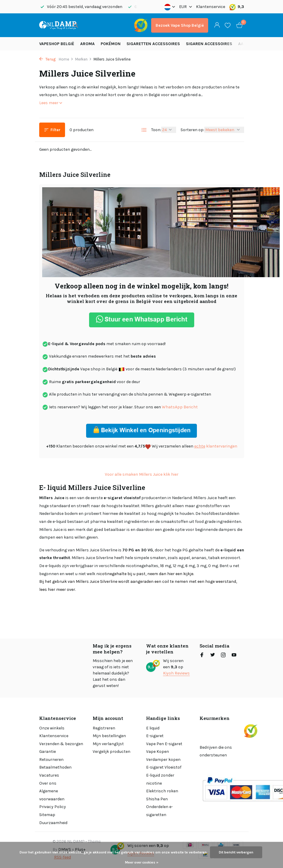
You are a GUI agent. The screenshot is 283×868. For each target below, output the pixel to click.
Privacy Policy (53, 807)
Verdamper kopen (163, 760)
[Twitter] (213, 656)
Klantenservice (211, 7)
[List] (144, 130)
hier (170, 574)
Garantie (48, 752)
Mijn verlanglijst (108, 744)
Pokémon (111, 44)
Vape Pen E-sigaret (164, 744)
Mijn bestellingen (109, 736)
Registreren (104, 728)
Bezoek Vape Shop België (180, 25)
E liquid (153, 728)
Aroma (87, 44)
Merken (83, 59)
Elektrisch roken (162, 791)
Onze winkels (52, 728)
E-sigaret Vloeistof (164, 767)
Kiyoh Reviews (176, 673)
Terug (48, 59)
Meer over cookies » (142, 862)
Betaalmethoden (55, 767)
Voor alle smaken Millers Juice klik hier (142, 474)
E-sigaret (155, 736)
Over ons (48, 783)
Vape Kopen (158, 752)
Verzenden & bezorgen (61, 744)
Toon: (156, 130)
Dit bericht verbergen (236, 852)
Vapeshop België (57, 44)
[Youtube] (234, 656)
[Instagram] (223, 656)
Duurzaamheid (53, 823)
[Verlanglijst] (228, 25)
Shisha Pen (157, 799)
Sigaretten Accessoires (153, 44)
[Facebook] (202, 656)
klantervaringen (216, 446)
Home (66, 59)
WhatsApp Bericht (180, 407)
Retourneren (51, 760)
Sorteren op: (192, 130)
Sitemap (47, 815)
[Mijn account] (217, 25)
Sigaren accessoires (209, 44)
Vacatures (49, 775)
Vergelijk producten (112, 752)
